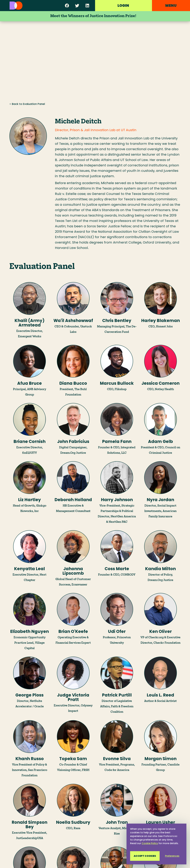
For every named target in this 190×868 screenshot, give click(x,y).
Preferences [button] (172, 856)
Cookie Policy (150, 843)
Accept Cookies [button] (145, 856)
